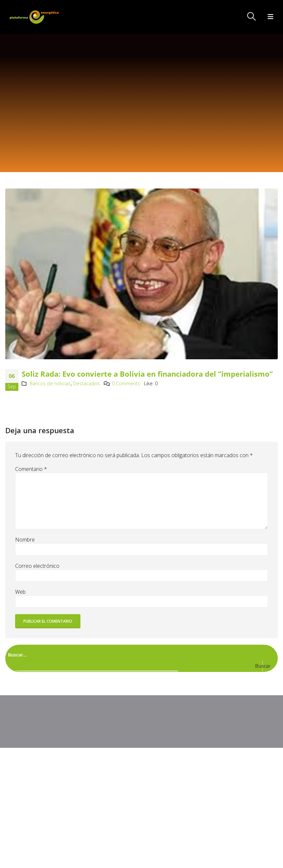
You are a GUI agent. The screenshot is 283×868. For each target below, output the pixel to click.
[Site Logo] (35, 17)
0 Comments (126, 383)
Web (20, 592)
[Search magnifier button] (268, 666)
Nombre (25, 540)
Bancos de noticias (50, 383)
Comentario (31, 469)
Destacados (87, 383)
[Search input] (140, 654)
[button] (252, 16)
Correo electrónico (37, 566)
